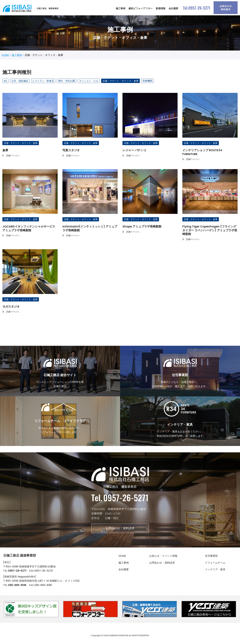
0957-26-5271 (17, 574)
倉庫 (5, 151)
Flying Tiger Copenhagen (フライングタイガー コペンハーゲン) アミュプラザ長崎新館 (210, 231)
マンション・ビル (89, 81)
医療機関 (147, 81)
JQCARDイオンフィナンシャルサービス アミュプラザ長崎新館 (29, 230)
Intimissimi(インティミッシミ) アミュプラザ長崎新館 (90, 230)
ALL (5, 81)
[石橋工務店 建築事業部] (31, 8)
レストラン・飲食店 (43, 81)
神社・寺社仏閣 (67, 81)
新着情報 (161, 8)
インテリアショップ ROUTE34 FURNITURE (202, 153)
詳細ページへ (11, 156)
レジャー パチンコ (134, 151)
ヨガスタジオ (11, 308)
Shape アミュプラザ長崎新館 (142, 228)
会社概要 (173, 8)
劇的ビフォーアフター (141, 8)
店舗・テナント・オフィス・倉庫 (120, 81)
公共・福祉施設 (20, 81)
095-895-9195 (17, 589)
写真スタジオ (71, 151)
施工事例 (121, 8)
